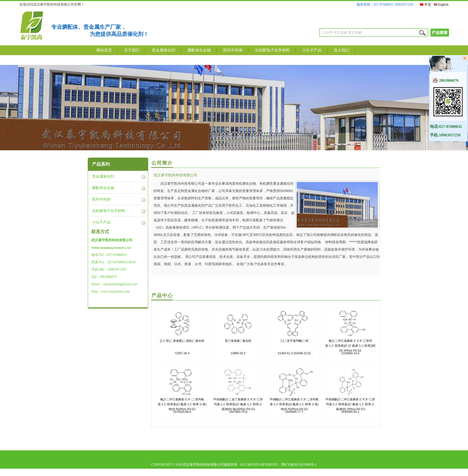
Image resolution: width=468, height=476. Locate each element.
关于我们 (132, 50)
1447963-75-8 (238, 404)
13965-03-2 (238, 345)
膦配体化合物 (199, 50)
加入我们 (341, 50)
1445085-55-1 (350, 404)
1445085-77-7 (294, 404)
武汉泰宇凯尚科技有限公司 (175, 175)
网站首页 (104, 50)
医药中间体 (233, 50)
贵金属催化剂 (164, 50)
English (441, 5)
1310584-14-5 (350, 345)
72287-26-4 (182, 345)
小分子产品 (312, 50)
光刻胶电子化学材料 (272, 50)
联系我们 (104, 60)
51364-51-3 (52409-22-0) (294, 345)
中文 (425, 5)
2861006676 (446, 80)
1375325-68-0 (182, 404)
